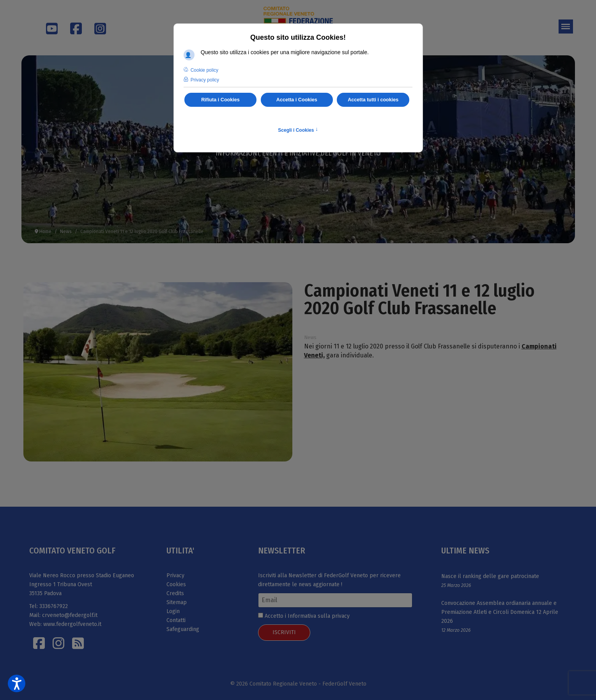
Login (173, 611)
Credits (175, 593)
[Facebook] (72, 24)
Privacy (175, 575)
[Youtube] (48, 32)
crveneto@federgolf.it (70, 615)
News (310, 337)
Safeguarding (183, 629)
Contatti (176, 620)
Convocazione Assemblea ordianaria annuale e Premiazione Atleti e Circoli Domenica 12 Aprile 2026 (500, 612)
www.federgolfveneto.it (72, 624)
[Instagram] (96, 24)
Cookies (176, 584)
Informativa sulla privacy (319, 616)
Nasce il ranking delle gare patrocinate (490, 576)
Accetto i (304, 616)
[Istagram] (58, 643)
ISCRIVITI (284, 632)
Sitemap (177, 602)
